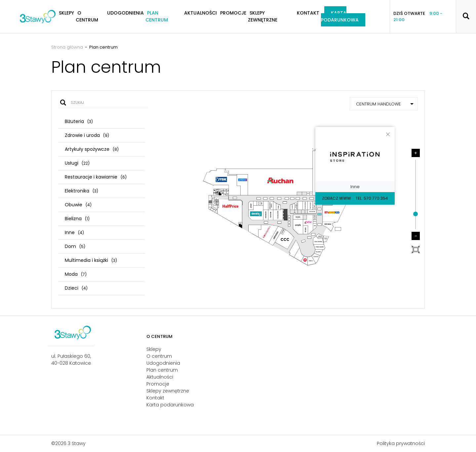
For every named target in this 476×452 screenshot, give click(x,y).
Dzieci (76, 288)
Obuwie (78, 205)
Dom (75, 246)
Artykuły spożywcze (92, 149)
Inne (74, 232)
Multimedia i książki (91, 260)
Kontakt (308, 13)
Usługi (77, 163)
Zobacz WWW (337, 198)
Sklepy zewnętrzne (263, 16)
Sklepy (154, 349)
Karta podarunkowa (340, 16)
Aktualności (200, 13)
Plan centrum (157, 16)
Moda (76, 274)
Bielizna (77, 219)
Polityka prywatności (401, 443)
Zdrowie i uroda (87, 135)
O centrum (87, 16)
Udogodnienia (125, 13)
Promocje (233, 13)
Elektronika (81, 191)
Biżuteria (79, 121)
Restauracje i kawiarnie (96, 177)
